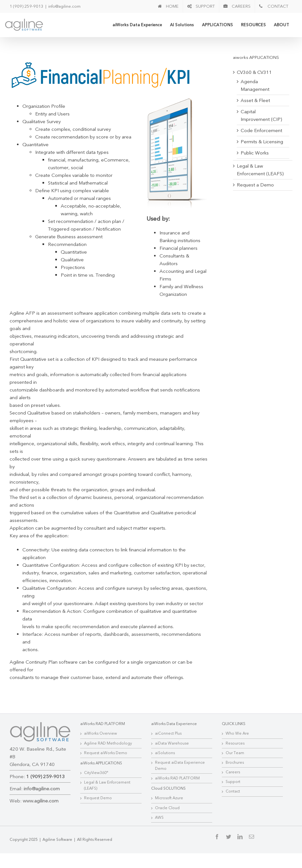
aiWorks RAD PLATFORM (176, 800)
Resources (233, 765)
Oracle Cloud (166, 830)
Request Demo (97, 820)
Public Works (252, 153)
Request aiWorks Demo (105, 775)
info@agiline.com (64, 6)
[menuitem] (165, 6)
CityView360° (96, 794)
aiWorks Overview (100, 755)
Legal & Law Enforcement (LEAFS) (107, 807)
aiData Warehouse (170, 765)
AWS (158, 839)
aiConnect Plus (167, 755)
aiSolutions (163, 775)
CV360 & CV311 (252, 72)
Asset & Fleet (253, 100)
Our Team (233, 775)
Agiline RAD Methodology (107, 765)
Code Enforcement (259, 130)
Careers (231, 794)
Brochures (232, 784)
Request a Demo (253, 185)
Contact (231, 813)
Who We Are (235, 755)
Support (231, 803)
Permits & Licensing (260, 142)
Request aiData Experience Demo (178, 787)
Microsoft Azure (167, 820)
